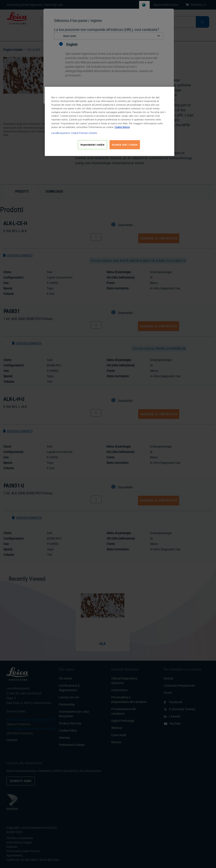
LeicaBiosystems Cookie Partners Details (74, 133)
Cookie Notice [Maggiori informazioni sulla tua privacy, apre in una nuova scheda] (122, 127)
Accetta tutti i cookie (125, 145)
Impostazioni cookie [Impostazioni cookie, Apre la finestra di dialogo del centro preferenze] (92, 145)
